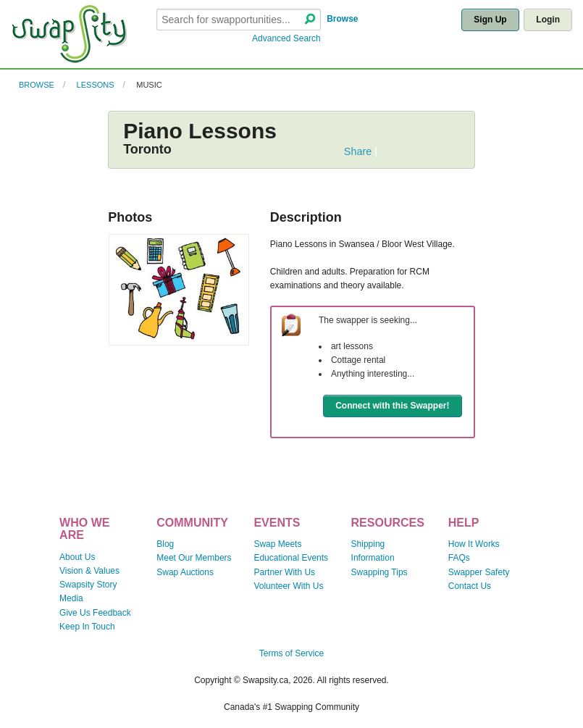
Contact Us (470, 586)
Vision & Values (89, 571)
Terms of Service (291, 653)
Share (358, 151)
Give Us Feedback (95, 613)
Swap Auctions (185, 572)
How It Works (474, 544)
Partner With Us (284, 572)
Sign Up (490, 20)
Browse (342, 19)
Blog (165, 544)
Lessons (96, 85)
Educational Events (291, 558)
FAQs (459, 558)
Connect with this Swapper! (392, 406)
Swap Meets (277, 544)
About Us (77, 557)
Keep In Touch (87, 627)
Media (71, 598)
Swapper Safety (479, 572)
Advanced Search (286, 38)
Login (548, 20)
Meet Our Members (194, 558)
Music (149, 85)
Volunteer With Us (288, 586)
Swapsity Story (88, 585)
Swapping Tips (379, 572)
